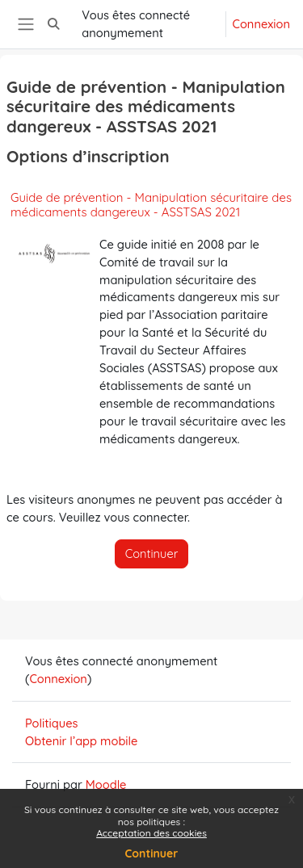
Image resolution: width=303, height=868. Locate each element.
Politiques (52, 723)
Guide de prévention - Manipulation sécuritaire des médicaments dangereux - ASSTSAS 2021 (151, 205)
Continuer (152, 853)
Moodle (106, 784)
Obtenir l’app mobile (81, 741)
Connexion (261, 24)
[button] (53, 24)
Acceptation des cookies (151, 833)
